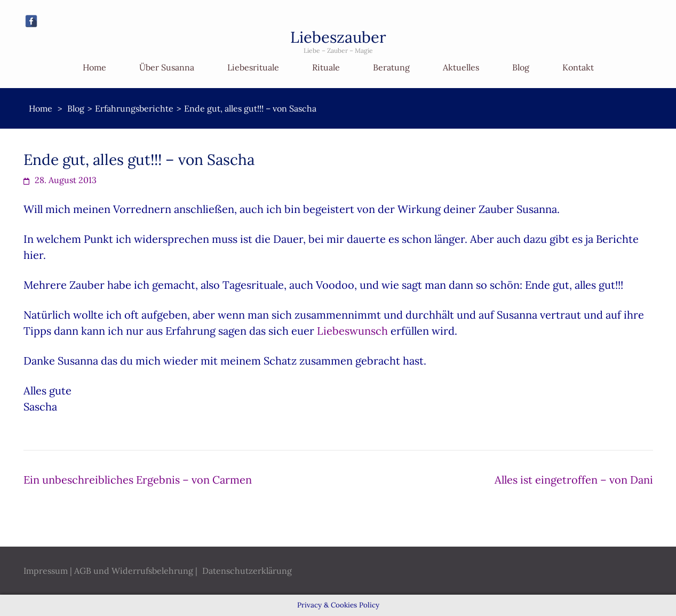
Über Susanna (167, 67)
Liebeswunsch (352, 331)
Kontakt (578, 67)
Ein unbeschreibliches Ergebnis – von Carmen (138, 480)
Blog (521, 67)
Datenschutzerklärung (247, 571)
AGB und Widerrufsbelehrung (134, 571)
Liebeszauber (338, 37)
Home (94, 67)
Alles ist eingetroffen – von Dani (574, 480)
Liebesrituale (253, 67)
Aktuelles (461, 67)
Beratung (391, 67)
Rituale (326, 67)
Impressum (46, 571)
